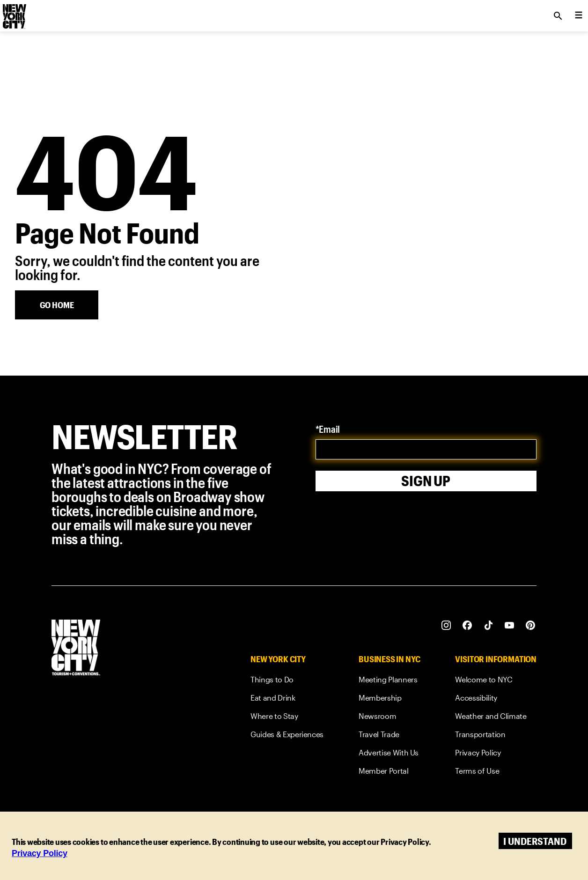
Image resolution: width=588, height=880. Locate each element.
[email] (426, 449)
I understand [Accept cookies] (535, 841)
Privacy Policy (40, 853)
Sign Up (426, 481)
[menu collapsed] (579, 16)
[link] (287, 681)
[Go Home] (57, 305)
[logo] (14, 13)
